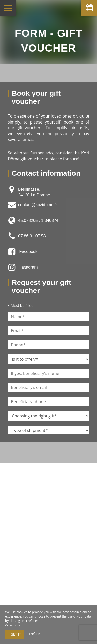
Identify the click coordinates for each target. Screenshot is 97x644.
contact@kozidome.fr (38, 205)
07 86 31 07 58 (32, 236)
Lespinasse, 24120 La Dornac (34, 192)
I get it (15, 634)
